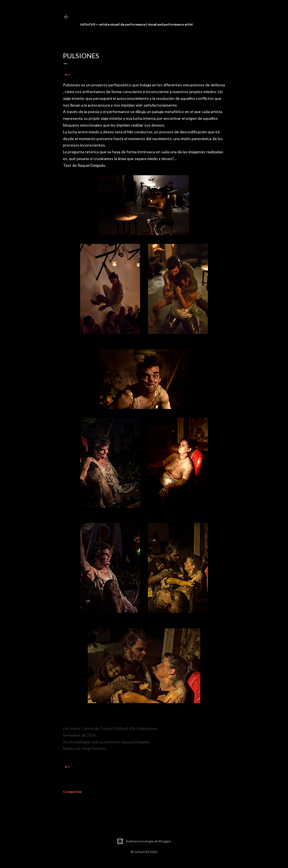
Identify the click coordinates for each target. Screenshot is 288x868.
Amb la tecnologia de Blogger (144, 841)
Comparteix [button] (72, 792)
